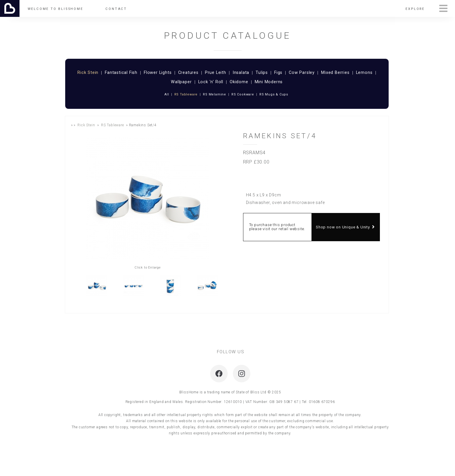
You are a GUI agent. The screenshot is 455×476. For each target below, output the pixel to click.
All (167, 94)
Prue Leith (216, 73)
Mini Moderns (269, 82)
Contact (116, 9)
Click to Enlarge (148, 268)
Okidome (239, 82)
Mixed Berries (335, 73)
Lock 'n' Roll (211, 82)
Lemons (364, 73)
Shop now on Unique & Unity (345, 227)
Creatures (188, 73)
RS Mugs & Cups (274, 94)
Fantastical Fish (121, 73)
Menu (443, 8)
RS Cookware (243, 94)
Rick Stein (88, 73)
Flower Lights (158, 73)
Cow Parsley (302, 73)
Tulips (262, 73)
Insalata (241, 73)
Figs (278, 73)
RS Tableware (186, 94)
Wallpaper (181, 82)
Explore (415, 9)
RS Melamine (215, 94)
